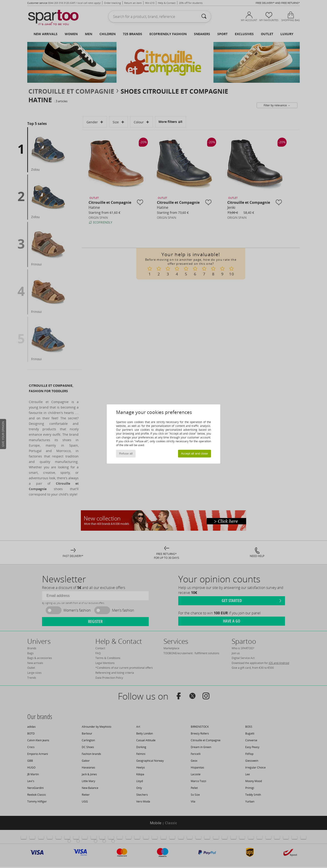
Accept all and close (194, 453)
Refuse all (126, 453)
